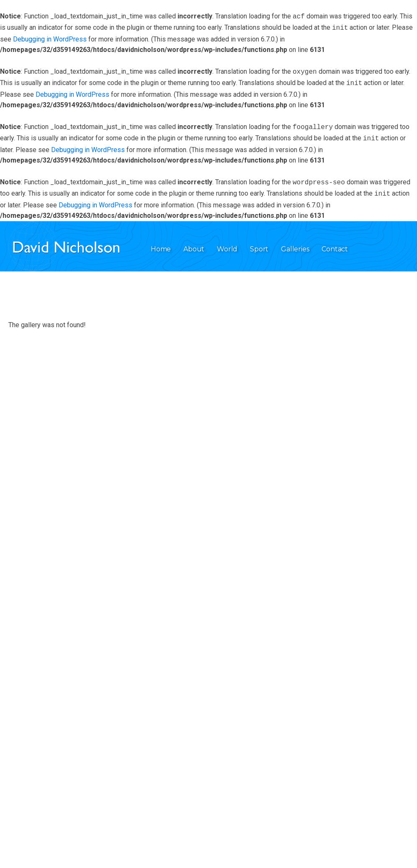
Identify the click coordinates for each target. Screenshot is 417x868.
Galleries (295, 243)
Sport (259, 243)
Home (161, 243)
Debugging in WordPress (50, 37)
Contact (335, 243)
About (194, 243)
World (227, 243)
